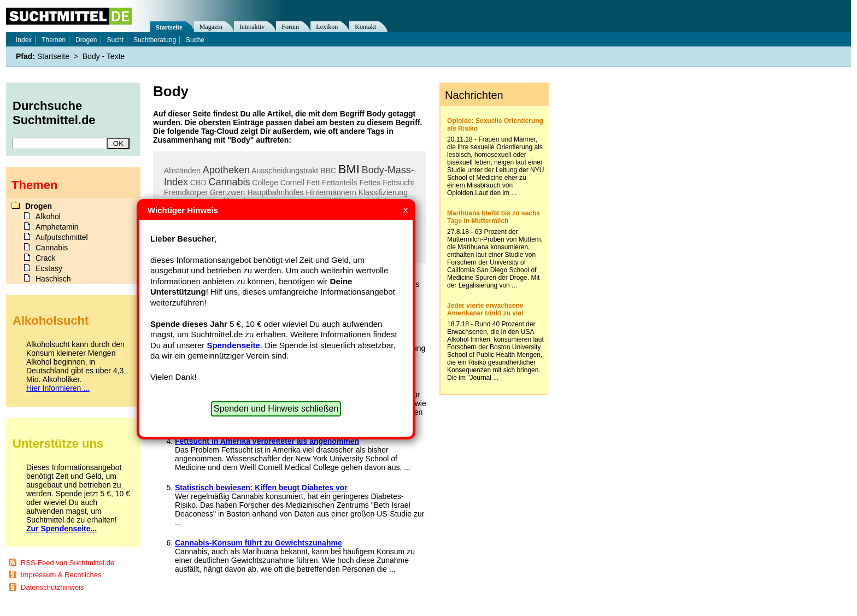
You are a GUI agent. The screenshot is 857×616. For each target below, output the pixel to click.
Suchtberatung (155, 40)
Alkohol (48, 216)
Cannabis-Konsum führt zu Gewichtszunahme (259, 543)
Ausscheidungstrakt (285, 171)
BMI (349, 169)
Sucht (115, 40)
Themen (54, 40)
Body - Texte (104, 56)
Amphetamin (57, 227)
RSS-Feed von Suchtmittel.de (67, 563)
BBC (328, 171)
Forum (290, 27)
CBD (198, 183)
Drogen (86, 40)
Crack (46, 258)
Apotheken (226, 170)
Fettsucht (398, 183)
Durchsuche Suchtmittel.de (54, 113)
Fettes (370, 183)
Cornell (292, 183)
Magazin (211, 27)
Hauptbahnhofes (276, 192)
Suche (195, 40)
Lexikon (327, 27)
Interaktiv (252, 27)
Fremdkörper (186, 192)
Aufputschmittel (62, 237)
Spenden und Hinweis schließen (276, 409)
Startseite (169, 27)
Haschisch (53, 279)
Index (24, 40)
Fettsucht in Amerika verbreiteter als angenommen (267, 441)
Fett (313, 183)
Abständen (182, 171)
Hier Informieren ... (58, 388)
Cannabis (229, 182)
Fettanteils (340, 183)
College (265, 183)
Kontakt (365, 27)
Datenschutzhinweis (52, 587)
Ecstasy (49, 268)
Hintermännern (331, 192)
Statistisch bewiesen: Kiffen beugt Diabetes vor (261, 488)
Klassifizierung (383, 192)
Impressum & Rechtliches (61, 575)
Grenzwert (228, 192)
